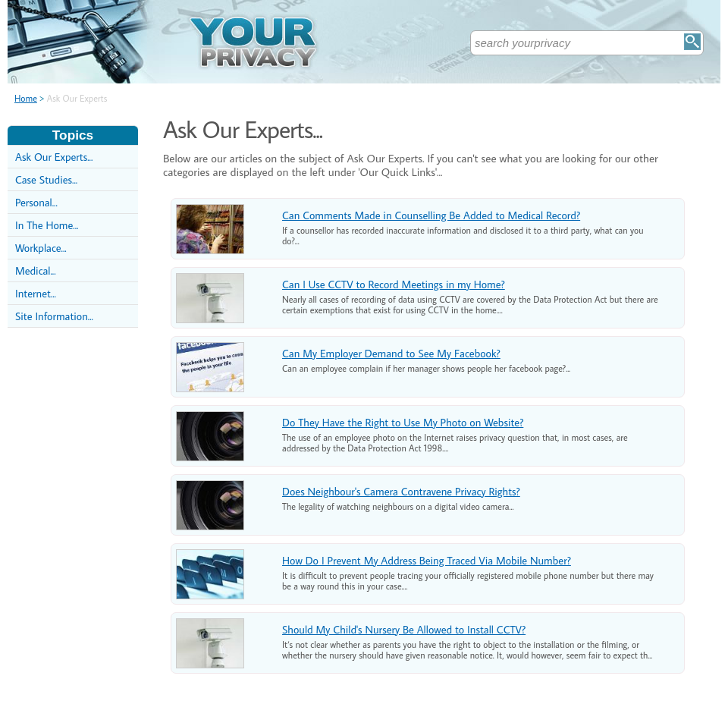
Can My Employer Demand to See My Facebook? (391, 353)
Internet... (36, 293)
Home (26, 98)
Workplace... (41, 248)
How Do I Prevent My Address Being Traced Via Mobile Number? (427, 560)
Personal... (36, 202)
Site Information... (54, 316)
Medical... (36, 270)
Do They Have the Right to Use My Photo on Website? (403, 422)
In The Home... (47, 225)
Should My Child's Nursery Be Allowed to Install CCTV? (404, 629)
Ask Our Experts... (54, 157)
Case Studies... (46, 179)
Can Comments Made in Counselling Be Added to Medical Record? (431, 215)
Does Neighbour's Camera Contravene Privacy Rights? (401, 491)
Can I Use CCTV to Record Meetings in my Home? (394, 284)
